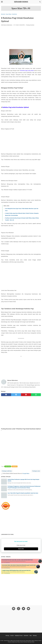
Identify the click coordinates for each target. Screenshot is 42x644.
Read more (8, 563)
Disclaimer (26, 636)
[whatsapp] (36, 395)
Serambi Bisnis (21, 2)
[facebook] (6, 395)
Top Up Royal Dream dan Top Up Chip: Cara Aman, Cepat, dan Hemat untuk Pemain (17, 560)
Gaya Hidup (8, 466)
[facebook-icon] (14, 609)
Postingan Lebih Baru (7, 471)
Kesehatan (15, 466)
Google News (26, 473)
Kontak (12, 636)
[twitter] (16, 395)
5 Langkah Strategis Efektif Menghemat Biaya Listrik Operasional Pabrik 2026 (16, 570)
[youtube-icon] (28, 609)
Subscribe (21, 549)
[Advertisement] (21, 38)
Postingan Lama (36, 471)
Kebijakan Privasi (19, 636)
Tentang (7, 636)
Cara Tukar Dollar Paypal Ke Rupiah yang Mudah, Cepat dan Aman (23, 493)
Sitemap (35, 636)
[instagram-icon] (19, 609)
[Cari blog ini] (40, 2)
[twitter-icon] (23, 609)
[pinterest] (26, 395)
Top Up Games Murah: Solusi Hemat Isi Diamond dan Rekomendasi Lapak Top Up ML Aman (19, 565)
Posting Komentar (30, 25)
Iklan (31, 636)
